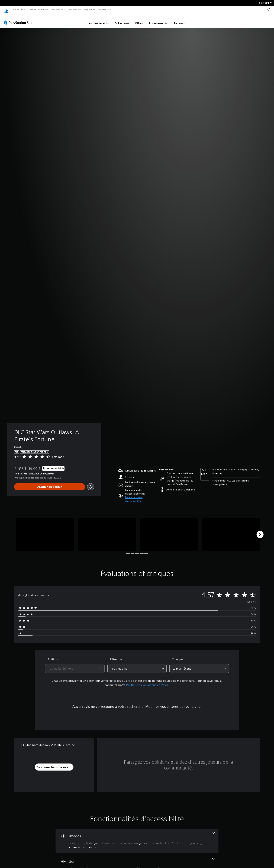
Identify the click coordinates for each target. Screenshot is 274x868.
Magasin (88, 10)
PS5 (23, 10)
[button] (141, 496)
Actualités (74, 10)
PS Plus (42, 10)
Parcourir (180, 20)
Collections (122, 20)
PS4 (31, 10)
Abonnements (158, 20)
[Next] (260, 531)
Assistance (103, 10)
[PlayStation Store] (20, 19)
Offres (139, 20)
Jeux (14, 10)
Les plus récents (98, 20)
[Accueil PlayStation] (7, 10)
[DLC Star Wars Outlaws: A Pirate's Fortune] (45, 531)
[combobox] (75, 665)
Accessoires (57, 10)
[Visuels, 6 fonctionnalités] (137, 837)
